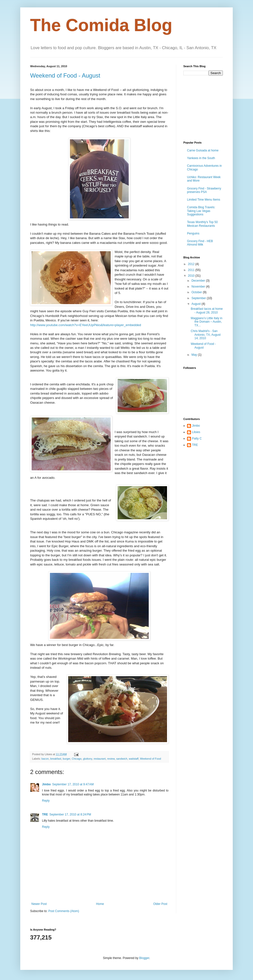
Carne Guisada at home (203, 150)
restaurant (100, 759)
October (197, 292)
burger (67, 759)
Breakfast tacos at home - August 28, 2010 (207, 311)
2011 (192, 270)
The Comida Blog (101, 25)
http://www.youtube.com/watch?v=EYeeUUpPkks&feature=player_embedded (86, 325)
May (195, 355)
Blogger (144, 958)
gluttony (88, 759)
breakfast (56, 759)
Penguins (193, 233)
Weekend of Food (151, 759)
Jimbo (46, 784)
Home (100, 904)
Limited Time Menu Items (204, 200)
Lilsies (196, 432)
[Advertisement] (208, 108)
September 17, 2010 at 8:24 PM (70, 814)
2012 (192, 264)
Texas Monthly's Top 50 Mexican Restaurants (202, 224)
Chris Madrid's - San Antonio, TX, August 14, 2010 (206, 335)
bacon (45, 759)
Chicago (77, 759)
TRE (45, 814)
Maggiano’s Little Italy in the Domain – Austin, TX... (207, 322)
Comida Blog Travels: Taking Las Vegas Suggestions (201, 211)
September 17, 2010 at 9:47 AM (73, 784)
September (199, 298)
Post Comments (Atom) (64, 911)
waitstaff (134, 759)
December (199, 281)
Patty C (197, 438)
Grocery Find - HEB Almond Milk (200, 243)
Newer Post (39, 904)
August (197, 304)
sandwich (122, 759)
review (111, 759)
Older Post (160, 904)
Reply (46, 801)
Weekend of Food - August (65, 75)
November (199, 287)
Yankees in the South (201, 158)
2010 (192, 276)
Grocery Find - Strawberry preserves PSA (204, 190)
